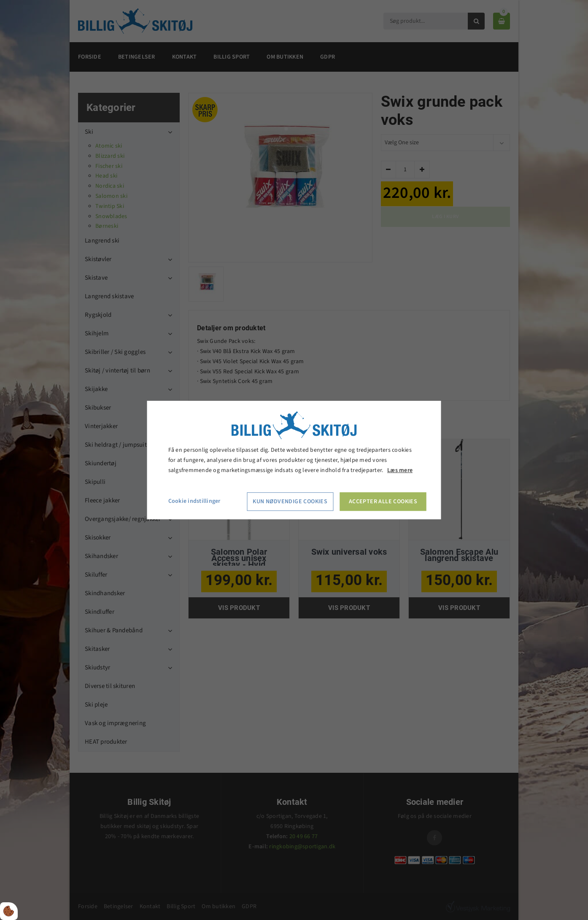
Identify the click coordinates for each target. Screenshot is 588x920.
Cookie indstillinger (194, 502)
